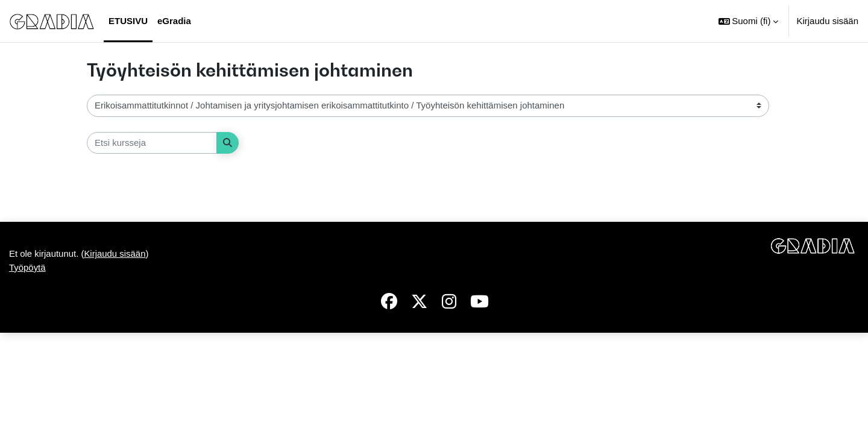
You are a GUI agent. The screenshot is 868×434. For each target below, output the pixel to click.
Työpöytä (27, 267)
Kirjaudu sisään (827, 21)
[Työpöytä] (52, 21)
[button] (749, 21)
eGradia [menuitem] (174, 21)
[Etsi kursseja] (152, 143)
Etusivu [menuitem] (128, 21)
